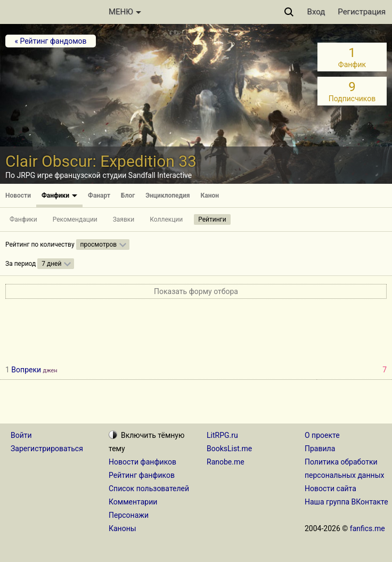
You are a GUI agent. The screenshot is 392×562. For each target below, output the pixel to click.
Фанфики (59, 196)
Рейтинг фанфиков (142, 475)
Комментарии (133, 502)
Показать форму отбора (196, 291)
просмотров (99, 245)
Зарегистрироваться (47, 449)
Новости (18, 196)
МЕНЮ (125, 12)
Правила (320, 449)
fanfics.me (367, 528)
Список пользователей (149, 488)
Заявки (124, 219)
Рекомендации (75, 219)
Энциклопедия (168, 196)
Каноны (123, 528)
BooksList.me (229, 449)
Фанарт (99, 196)
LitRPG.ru (222, 435)
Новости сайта (330, 488)
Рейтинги (212, 219)
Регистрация (362, 12)
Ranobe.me (226, 462)
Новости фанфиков (142, 462)
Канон (210, 196)
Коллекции (166, 219)
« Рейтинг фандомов (50, 41)
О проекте (322, 435)
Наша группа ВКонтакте (346, 502)
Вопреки (26, 370)
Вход (316, 12)
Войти (21, 435)
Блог (128, 196)
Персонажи (129, 515)
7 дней (51, 264)
